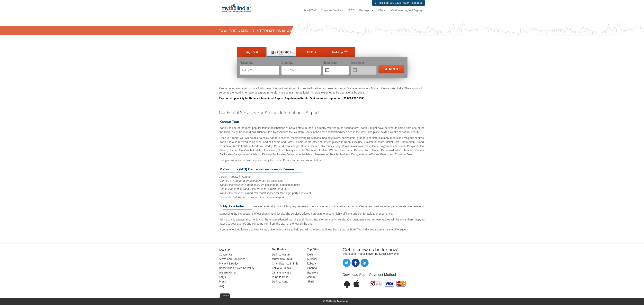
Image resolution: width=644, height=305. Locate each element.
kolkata (312, 264)
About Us (225, 250)
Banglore (313, 273)
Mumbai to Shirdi (282, 259)
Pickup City (246, 63)
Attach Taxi (310, 10)
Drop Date (357, 63)
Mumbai (312, 259)
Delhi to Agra (280, 282)
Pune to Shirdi (281, 277)
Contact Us (226, 255)
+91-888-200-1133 (390, 3)
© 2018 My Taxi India (336, 301)
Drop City (287, 63)
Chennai (312, 268)
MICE (351, 10)
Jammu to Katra (282, 273)
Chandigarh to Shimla (285, 264)
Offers (382, 10)
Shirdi (311, 282)
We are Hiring (227, 273)
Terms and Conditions (232, 259)
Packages (365, 10)
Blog (222, 286)
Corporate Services (332, 10)
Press (222, 282)
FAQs (222, 277)
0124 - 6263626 (413, 3)
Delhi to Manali (281, 255)
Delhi (310, 255)
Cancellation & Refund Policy (237, 268)
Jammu (312, 277)
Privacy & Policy (229, 264)
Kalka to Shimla (281, 268)
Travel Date (330, 63)
